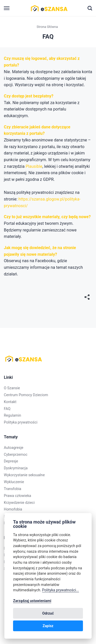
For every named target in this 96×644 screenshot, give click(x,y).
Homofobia (13, 509)
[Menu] (7, 8)
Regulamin (12, 415)
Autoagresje (14, 448)
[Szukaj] (90, 8)
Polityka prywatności (21, 422)
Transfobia (13, 489)
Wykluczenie (14, 482)
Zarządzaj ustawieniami (32, 601)
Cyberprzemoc (16, 454)
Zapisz (48, 626)
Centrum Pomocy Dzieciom (26, 395)
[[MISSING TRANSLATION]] (87, 298)
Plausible (34, 166)
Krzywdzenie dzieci (19, 503)
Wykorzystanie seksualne (24, 475)
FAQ (7, 409)
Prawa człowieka (18, 496)
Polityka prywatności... (60, 590)
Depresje (11, 461)
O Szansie (12, 388)
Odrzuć (48, 613)
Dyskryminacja (16, 468)
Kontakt (10, 402)
